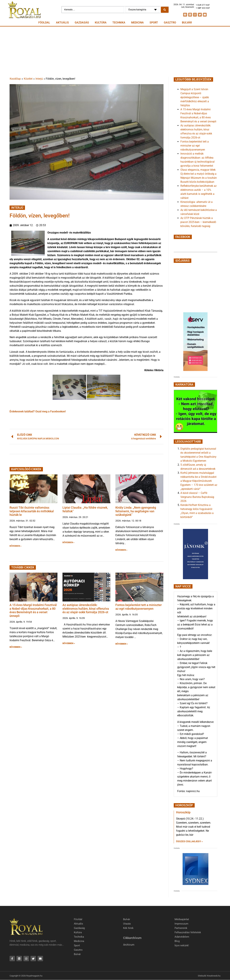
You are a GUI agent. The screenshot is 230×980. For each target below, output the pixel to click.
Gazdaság (82, 23)
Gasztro (170, 23)
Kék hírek (128, 928)
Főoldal (44, 23)
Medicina (137, 23)
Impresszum (181, 924)
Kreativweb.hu (214, 976)
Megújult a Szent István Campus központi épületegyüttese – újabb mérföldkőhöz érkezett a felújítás (195, 97)
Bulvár (187, 23)
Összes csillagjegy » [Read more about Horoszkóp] (189, 841)
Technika (119, 23)
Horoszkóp (183, 812)
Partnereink (181, 928)
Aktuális (62, 23)
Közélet (28, 79)
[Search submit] (165, 10)
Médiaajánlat (182, 919)
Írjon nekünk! (182, 945)
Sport (154, 23)
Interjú (39, 79)
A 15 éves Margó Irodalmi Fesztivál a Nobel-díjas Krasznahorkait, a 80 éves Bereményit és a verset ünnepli (33, 610)
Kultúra (101, 23)
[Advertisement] (115, 52)
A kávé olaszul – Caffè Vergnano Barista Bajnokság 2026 (197, 497)
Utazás (127, 924)
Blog (177, 941)
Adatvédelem (182, 937)
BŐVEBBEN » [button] (15, 546)
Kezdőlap (15, 79)
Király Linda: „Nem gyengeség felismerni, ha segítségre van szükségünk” (136, 511)
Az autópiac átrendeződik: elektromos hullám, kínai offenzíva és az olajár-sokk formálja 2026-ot (86, 609)
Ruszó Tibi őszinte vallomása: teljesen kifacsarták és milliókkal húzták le (32, 511)
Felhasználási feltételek (188, 932)
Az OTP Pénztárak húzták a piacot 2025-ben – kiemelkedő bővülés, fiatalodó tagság (198, 222)
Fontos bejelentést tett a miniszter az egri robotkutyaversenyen (139, 607)
